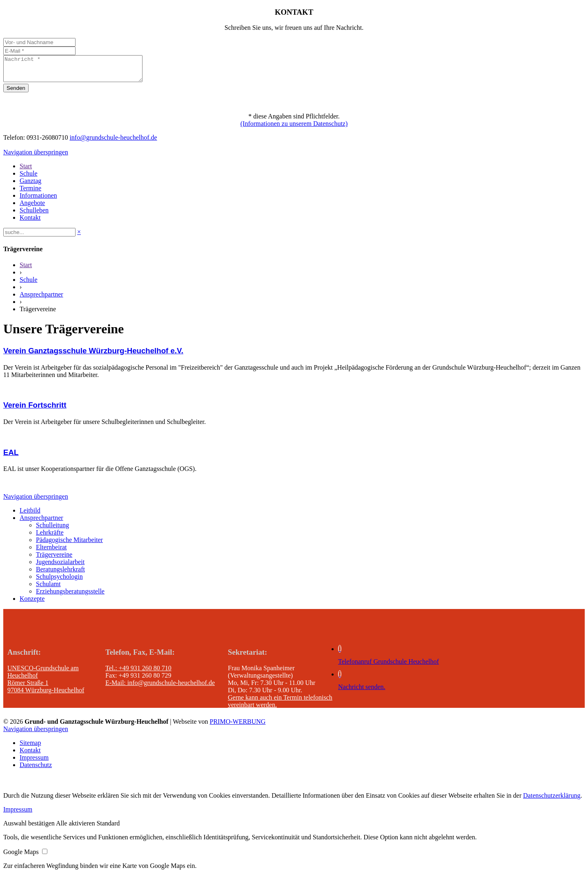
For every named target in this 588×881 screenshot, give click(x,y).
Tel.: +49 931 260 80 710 (138, 673)
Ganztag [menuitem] (30, 186)
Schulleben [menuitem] (34, 215)
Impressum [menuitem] (34, 762)
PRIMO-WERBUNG (238, 726)
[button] (30, 828)
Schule (29, 284)
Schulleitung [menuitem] (52, 530)
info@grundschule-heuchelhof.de (113, 142)
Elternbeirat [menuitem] (51, 552)
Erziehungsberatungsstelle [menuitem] (70, 596)
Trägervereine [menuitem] (54, 559)
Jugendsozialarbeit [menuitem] (60, 567)
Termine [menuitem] (30, 193)
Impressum (18, 814)
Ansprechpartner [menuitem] (41, 523)
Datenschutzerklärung (552, 800)
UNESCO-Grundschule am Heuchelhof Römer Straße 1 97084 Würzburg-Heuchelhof (46, 684)
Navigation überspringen (36, 157)
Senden (16, 93)
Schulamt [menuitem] (48, 589)
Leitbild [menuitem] (30, 515)
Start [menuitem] (26, 171)
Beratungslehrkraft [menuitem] (60, 574)
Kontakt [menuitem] (30, 222)
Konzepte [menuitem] (32, 603)
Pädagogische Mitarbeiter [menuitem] (69, 545)
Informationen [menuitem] (38, 200)
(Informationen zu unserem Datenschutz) (294, 128)
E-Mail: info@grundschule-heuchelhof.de (160, 688)
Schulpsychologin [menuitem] (59, 581)
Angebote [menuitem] (32, 208)
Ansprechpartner (41, 299)
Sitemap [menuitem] (30, 748)
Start (26, 270)
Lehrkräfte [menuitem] (50, 537)
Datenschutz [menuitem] (36, 770)
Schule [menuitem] (29, 178)
